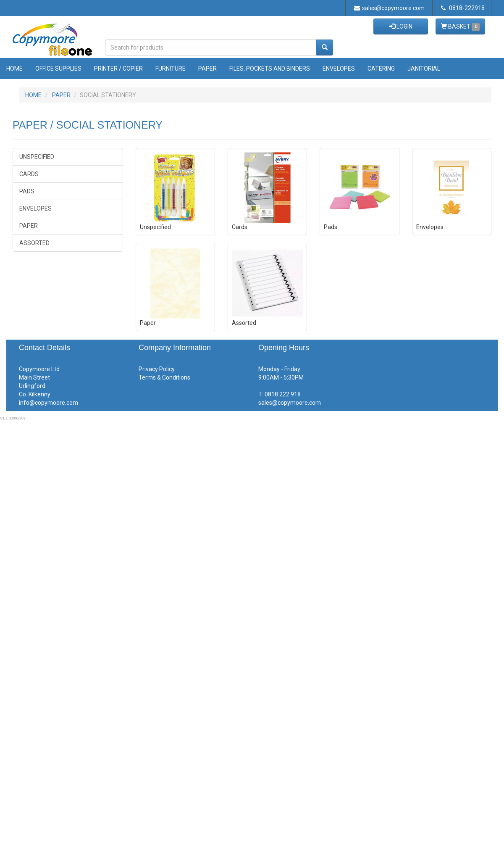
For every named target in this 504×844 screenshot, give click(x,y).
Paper (207, 69)
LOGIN (401, 26)
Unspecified (37, 157)
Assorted (34, 243)
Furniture (171, 69)
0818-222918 (463, 8)
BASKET (460, 27)
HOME (33, 95)
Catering (381, 69)
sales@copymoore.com (389, 8)
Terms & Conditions (164, 377)
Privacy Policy (157, 369)
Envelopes (339, 69)
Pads (27, 191)
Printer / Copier (118, 69)
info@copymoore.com (49, 403)
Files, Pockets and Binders (270, 69)
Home (14, 69)
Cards (29, 174)
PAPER (61, 95)
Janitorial (424, 69)
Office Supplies (58, 69)
